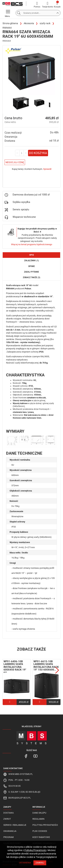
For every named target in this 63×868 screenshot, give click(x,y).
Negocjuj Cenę (15, 162)
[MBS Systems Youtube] (35, 756)
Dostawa (8, 813)
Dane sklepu (39, 813)
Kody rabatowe (41, 837)
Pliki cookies (40, 831)
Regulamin (38, 819)
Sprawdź (47, 169)
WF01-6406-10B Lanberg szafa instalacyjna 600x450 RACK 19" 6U (15, 667)
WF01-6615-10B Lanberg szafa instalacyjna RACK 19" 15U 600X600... (46, 666)
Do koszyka (38, 153)
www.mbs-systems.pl (21, 774)
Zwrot (7, 819)
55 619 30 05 (14, 786)
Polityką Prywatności (35, 850)
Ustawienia (25, 863)
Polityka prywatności (45, 825)
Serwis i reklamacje (15, 825)
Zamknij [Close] (40, 863)
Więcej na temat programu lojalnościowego (32, 244)
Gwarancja (10, 831)
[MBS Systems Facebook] (26, 756)
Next (57, 670)
